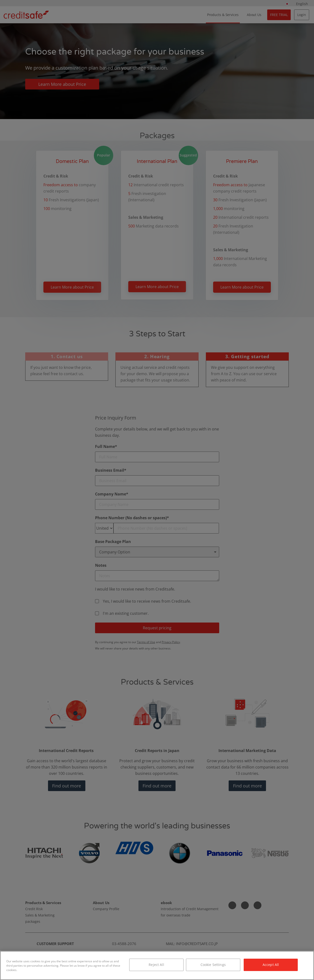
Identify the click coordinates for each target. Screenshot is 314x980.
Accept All (271, 965)
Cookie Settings (213, 965)
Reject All (156, 965)
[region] (157, 965)
